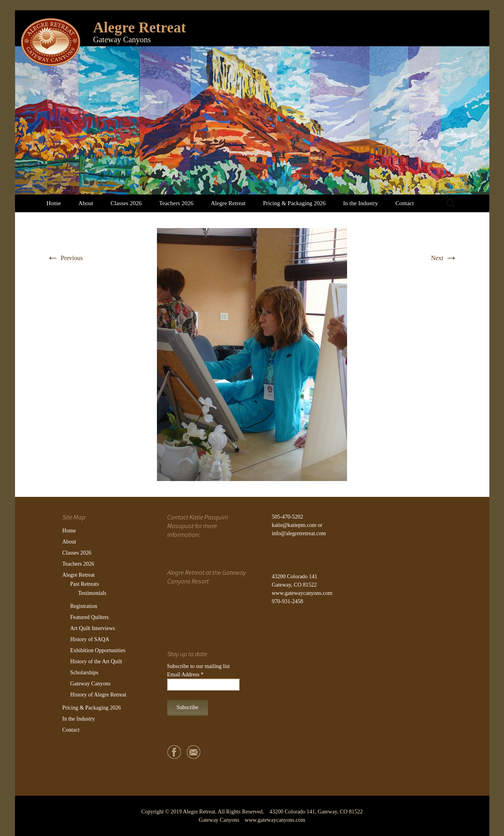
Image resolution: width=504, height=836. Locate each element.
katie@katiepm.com (294, 525)
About (86, 203)
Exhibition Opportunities (98, 650)
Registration (84, 606)
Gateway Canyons (91, 684)
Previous (65, 258)
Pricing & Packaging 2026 (294, 203)
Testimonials (92, 593)
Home (54, 203)
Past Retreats (85, 584)
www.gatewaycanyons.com (302, 593)
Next (444, 258)
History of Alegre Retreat (98, 695)
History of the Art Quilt (96, 661)
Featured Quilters (90, 617)
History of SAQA (90, 639)
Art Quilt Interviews (93, 628)
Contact (405, 203)
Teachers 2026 (176, 203)
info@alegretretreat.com (299, 533)
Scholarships (85, 673)
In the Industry (361, 203)
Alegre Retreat (228, 203)
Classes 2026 (126, 203)
